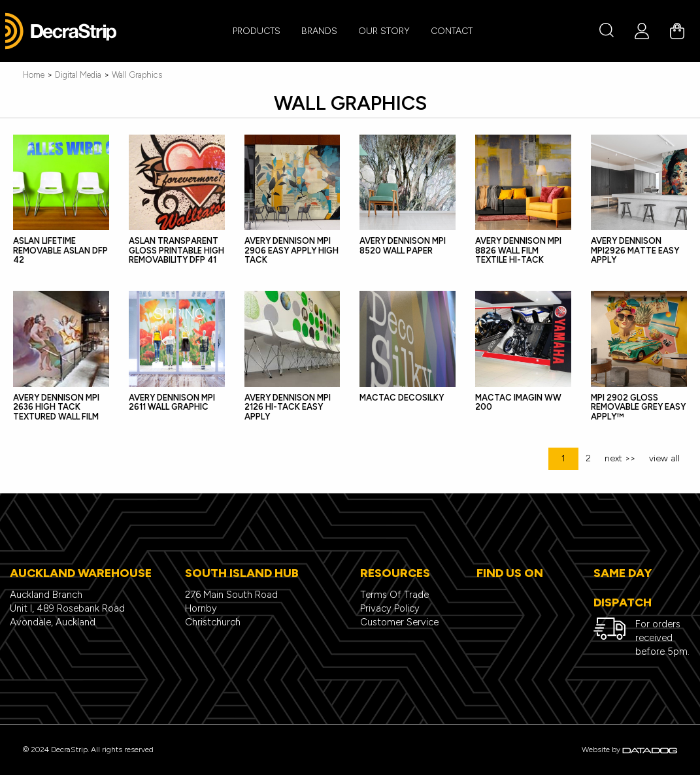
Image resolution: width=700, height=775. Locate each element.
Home (34, 75)
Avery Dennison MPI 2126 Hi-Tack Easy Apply (288, 407)
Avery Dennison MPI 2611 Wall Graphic (172, 402)
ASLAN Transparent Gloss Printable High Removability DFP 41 (176, 250)
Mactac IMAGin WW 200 (518, 402)
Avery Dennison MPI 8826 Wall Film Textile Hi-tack (518, 250)
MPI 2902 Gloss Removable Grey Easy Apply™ (638, 407)
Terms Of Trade (394, 595)
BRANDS (319, 31)
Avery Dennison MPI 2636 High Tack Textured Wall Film (56, 407)
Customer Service (399, 622)
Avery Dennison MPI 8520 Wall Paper (403, 245)
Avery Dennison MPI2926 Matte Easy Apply (635, 250)
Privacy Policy (390, 608)
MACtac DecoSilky (402, 398)
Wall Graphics (137, 75)
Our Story (384, 31)
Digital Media (78, 75)
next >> (620, 458)
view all (664, 458)
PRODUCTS (257, 31)
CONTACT (452, 31)
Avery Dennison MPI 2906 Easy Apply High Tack (292, 250)
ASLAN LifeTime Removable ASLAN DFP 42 (60, 250)
